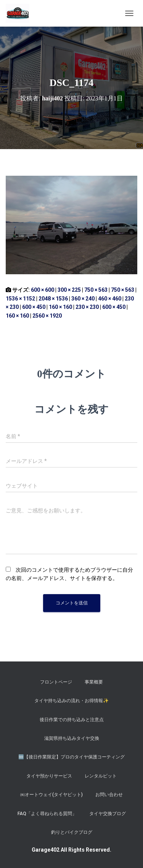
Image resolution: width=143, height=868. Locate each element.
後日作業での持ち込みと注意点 (72, 720)
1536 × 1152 (20, 299)
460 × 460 (110, 299)
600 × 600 (43, 290)
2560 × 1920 (47, 316)
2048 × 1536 (53, 299)
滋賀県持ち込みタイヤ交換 (72, 738)
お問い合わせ (109, 795)
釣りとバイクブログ (72, 832)
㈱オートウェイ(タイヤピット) (51, 795)
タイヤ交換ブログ (108, 814)
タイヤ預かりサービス (49, 776)
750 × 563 (96, 290)
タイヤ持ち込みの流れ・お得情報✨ (71, 701)
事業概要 (94, 682)
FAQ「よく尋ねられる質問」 (47, 814)
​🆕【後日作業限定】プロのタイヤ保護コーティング (71, 757)
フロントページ (56, 682)
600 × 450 (34, 307)
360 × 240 (83, 299)
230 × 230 (87, 307)
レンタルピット (101, 776)
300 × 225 (69, 290)
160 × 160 (60, 307)
